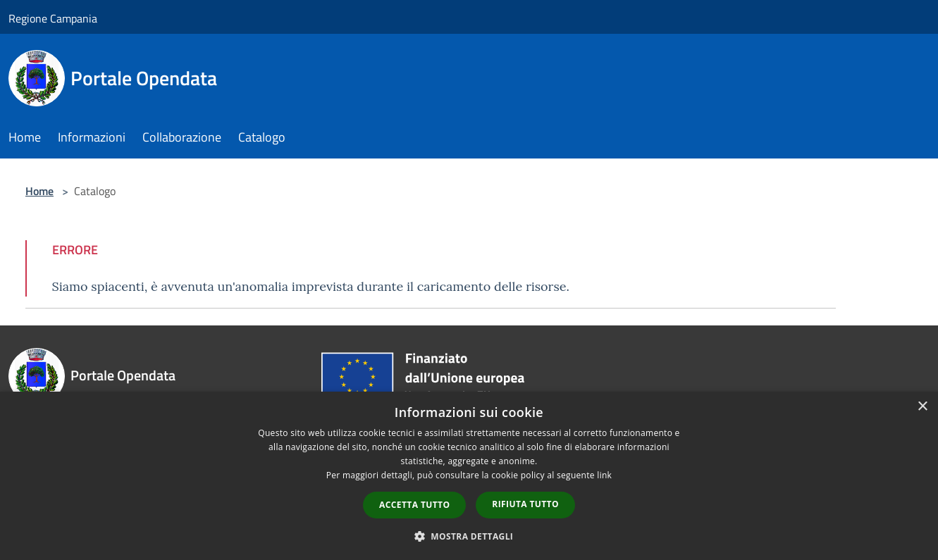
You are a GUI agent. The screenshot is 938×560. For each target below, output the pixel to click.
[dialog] (469, 476)
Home (39, 191)
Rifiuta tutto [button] (525, 504)
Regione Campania (53, 18)
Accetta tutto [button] (414, 505)
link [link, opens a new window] (604, 475)
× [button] (922, 407)
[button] (469, 536)
